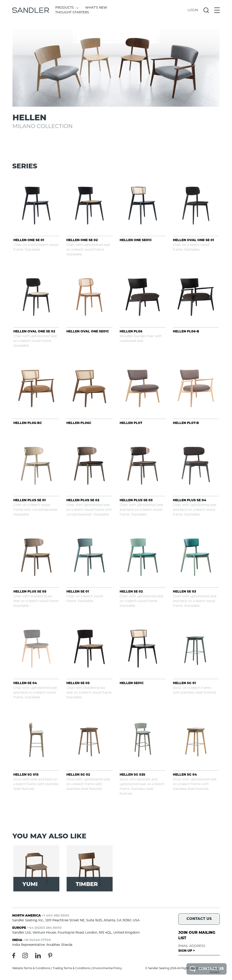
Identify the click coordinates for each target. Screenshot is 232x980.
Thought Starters (72, 13)
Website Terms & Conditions (31, 968)
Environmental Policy (107, 968)
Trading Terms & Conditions (71, 968)
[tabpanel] (116, 68)
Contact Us (207, 969)
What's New (96, 8)
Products (67, 8)
